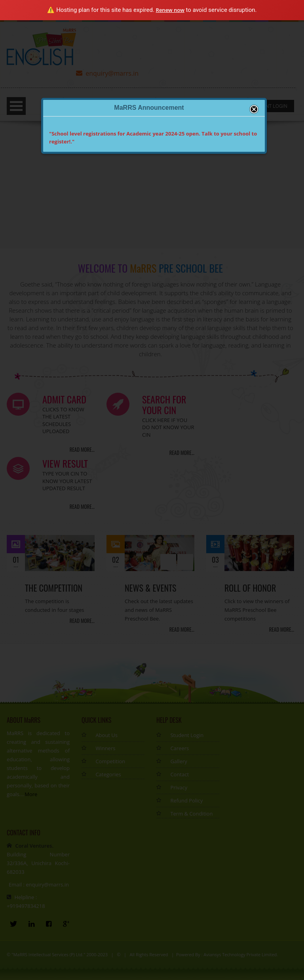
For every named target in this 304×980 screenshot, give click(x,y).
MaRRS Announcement (149, 108)
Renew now (170, 10)
